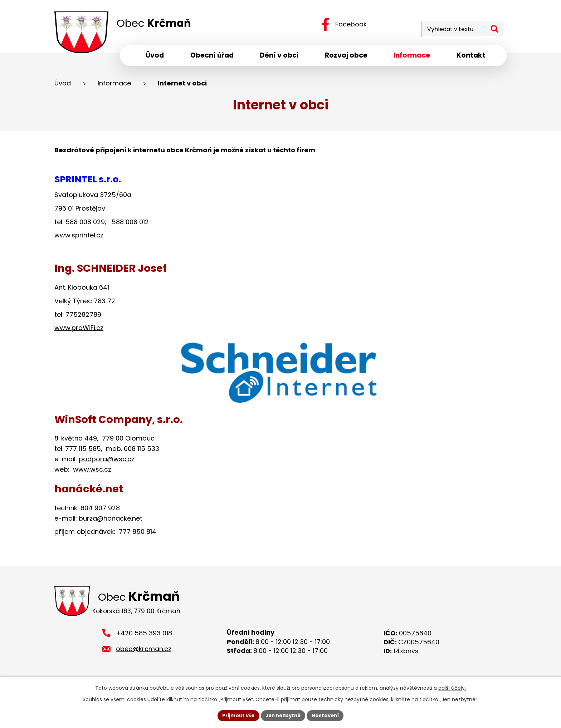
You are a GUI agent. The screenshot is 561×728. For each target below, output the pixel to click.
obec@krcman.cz (144, 653)
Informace (114, 85)
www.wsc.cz (92, 471)
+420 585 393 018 (144, 637)
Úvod (63, 85)
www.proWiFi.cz (79, 330)
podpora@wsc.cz (107, 461)
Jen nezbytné (283, 715)
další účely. (452, 687)
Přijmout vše (236, 715)
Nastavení (328, 715)
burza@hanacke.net (111, 520)
